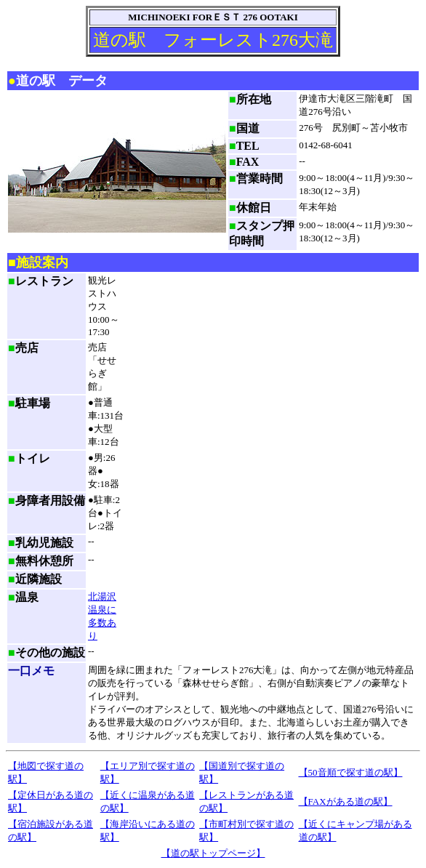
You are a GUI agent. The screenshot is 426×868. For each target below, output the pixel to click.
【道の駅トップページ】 (213, 853)
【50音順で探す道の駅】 (351, 772)
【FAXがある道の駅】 (346, 801)
